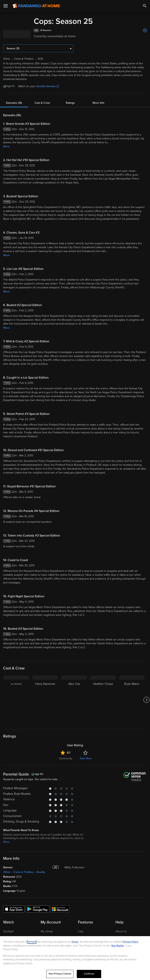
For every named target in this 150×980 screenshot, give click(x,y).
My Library (47, 931)
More (7, 147)
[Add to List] (145, 30)
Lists (81, 931)
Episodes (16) (14, 103)
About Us (121, 931)
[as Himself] (16, 700)
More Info (98, 103)
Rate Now (86, 758)
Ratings (70, 103)
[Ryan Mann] (132, 700)
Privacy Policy (130, 942)
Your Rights (117, 946)
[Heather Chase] (103, 700)
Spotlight (9, 931)
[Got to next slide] (146, 700)
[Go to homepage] (36, 6)
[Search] (145, 6)
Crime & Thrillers (24, 872)
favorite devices (48, 86)
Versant (32, 942)
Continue (89, 974)
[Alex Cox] (74, 700)
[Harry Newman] (45, 700)
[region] (75, 958)
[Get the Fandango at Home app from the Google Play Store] (37, 909)
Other (7, 872)
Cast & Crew (42, 103)
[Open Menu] (6, 6)
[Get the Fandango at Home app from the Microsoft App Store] (60, 909)
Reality (41, 872)
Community (66, 758)
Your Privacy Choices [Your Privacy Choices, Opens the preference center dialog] (60, 974)
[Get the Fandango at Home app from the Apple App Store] (14, 909)
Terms (75, 942)
